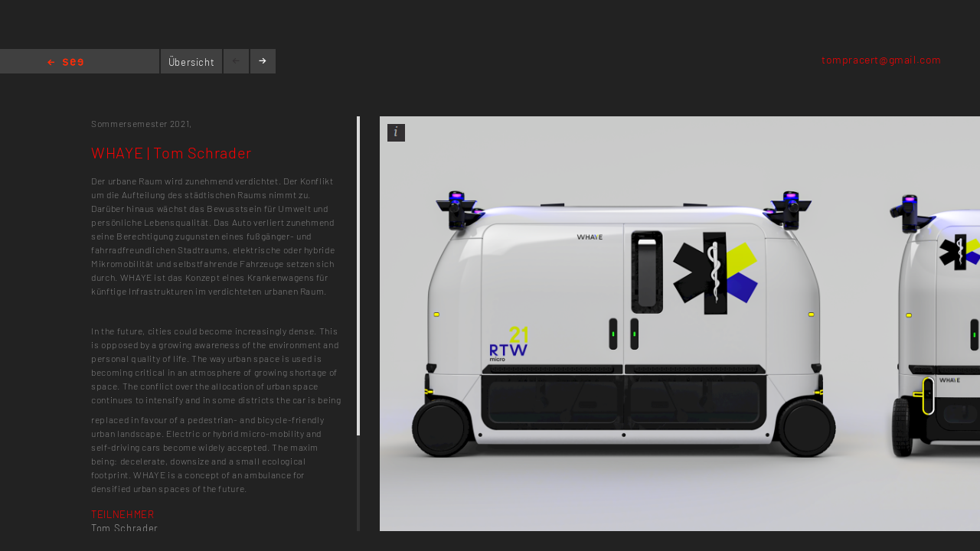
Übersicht (192, 62)
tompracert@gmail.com (882, 59)
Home (65, 63)
